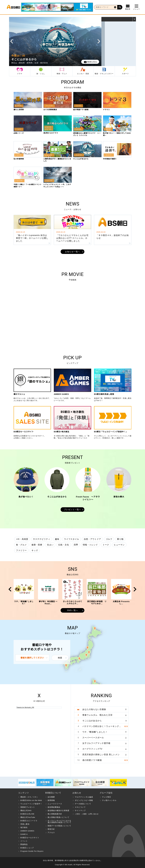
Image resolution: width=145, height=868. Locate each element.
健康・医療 (37, 545)
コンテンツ (24, 793)
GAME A (24, 834)
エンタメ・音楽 (83, 74)
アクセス (51, 832)
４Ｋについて (80, 807)
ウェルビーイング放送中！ (31, 804)
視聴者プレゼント (28, 807)
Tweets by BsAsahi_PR (25, 707)
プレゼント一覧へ (72, 510)
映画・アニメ (62, 74)
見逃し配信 (25, 824)
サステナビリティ (42, 539)
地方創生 (24, 827)
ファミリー (21, 550)
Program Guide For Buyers (32, 851)
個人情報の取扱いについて (58, 817)
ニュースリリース (55, 804)
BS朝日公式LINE (27, 814)
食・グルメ (21, 545)
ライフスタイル (72, 539)
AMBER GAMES (27, 831)
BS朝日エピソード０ (29, 821)
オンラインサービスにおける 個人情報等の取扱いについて (58, 821)
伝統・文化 (64, 545)
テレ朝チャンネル (109, 800)
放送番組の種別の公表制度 (58, 810)
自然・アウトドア (92, 539)
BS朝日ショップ (27, 848)
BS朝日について (53, 793)
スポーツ (125, 74)
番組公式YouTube (28, 817)
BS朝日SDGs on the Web (31, 800)
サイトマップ (80, 810)
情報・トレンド (90, 545)
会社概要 (51, 797)
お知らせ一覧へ (73, 252)
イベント (24, 841)
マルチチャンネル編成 (84, 797)
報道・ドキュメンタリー (104, 74)
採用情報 (51, 800)
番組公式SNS (26, 810)
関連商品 (24, 844)
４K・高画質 (22, 539)
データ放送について (83, 804)
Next (99, 41)
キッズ (35, 550)
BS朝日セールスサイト (30, 838)
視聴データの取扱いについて (59, 826)
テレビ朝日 (106, 797)
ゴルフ (109, 539)
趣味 (57, 539)
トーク (106, 545)
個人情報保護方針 (55, 814)
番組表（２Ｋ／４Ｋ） (29, 797)
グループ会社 (106, 793)
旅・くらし (41, 74)
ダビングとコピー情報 (84, 800)
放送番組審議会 (54, 807)
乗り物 (120, 539)
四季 (76, 545)
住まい (50, 545)
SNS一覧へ (72, 610)
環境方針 (51, 829)
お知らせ (77, 793)
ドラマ (20, 74)
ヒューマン (119, 545)
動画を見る (92, 62)
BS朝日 (13, 7)
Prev (12, 41)
